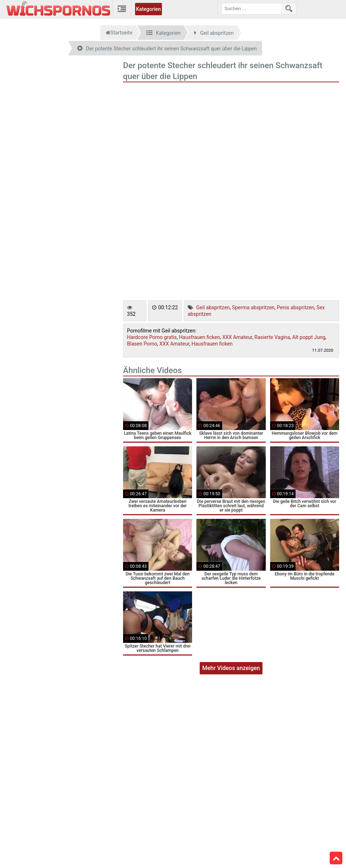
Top (336, 858)
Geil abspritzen (213, 307)
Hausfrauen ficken (200, 337)
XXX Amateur (237, 337)
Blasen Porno (142, 344)
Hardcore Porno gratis (152, 337)
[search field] (252, 9)
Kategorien (148, 9)
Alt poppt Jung (309, 337)
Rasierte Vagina (272, 337)
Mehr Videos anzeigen (231, 668)
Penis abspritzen (295, 307)
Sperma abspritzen (253, 307)
